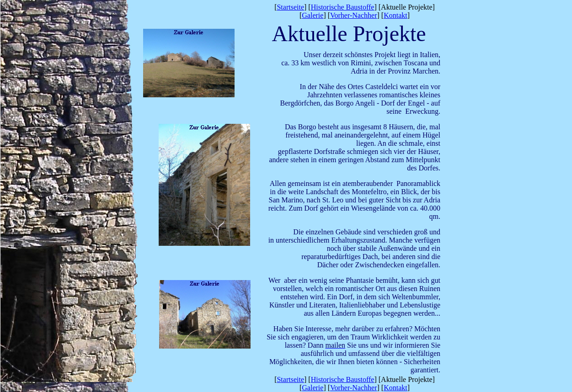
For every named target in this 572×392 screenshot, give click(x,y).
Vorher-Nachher (353, 15)
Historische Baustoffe (343, 7)
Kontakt (396, 15)
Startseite (290, 7)
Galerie (313, 15)
